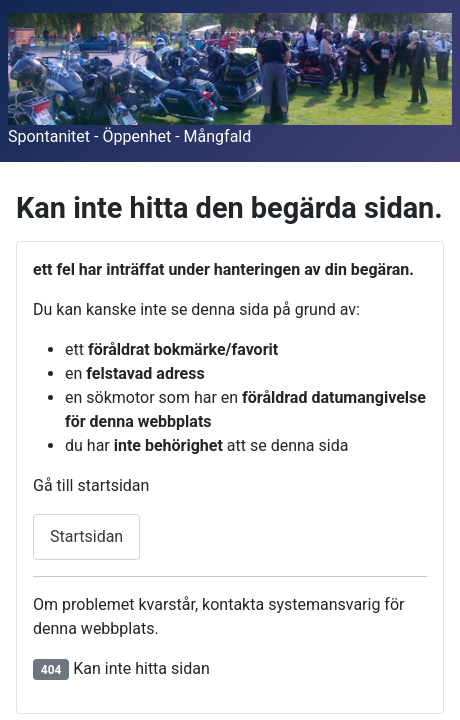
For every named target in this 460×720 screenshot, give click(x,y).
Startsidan (86, 536)
